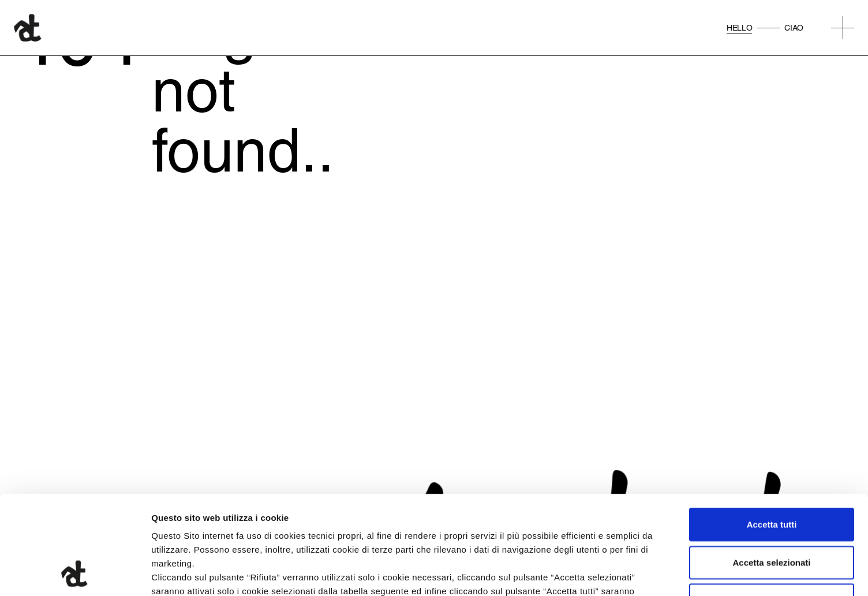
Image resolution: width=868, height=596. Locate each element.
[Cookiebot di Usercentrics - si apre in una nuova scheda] (75, 573)
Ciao (794, 28)
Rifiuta (772, 507)
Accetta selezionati (771, 470)
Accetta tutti (772, 432)
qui (439, 526)
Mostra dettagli (607, 573)
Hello (739, 28)
